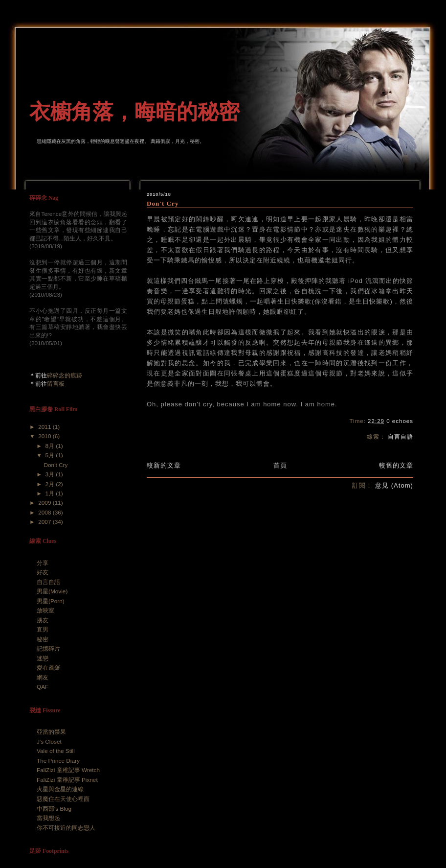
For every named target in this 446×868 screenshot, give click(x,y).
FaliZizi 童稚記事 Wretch (68, 770)
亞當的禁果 (51, 732)
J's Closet (49, 742)
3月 (50, 474)
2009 (45, 503)
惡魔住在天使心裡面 (63, 799)
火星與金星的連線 (60, 789)
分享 (43, 563)
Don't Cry (163, 203)
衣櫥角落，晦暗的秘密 (134, 112)
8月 (50, 446)
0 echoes (400, 421)
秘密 (43, 639)
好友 (43, 572)
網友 (43, 678)
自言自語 (401, 437)
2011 (45, 427)
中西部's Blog (54, 809)
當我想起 (48, 818)
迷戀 (43, 658)
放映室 (45, 610)
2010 (45, 436)
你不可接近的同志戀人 (66, 828)
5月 (50, 455)
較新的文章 (164, 465)
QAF (43, 687)
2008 (45, 513)
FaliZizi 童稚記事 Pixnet (67, 780)
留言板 (56, 384)
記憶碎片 (48, 649)
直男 (43, 630)
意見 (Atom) (394, 485)
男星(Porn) (51, 601)
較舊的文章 (396, 465)
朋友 (43, 620)
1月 (50, 493)
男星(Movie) (52, 591)
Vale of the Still (56, 751)
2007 (45, 522)
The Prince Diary (58, 761)
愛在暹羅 (48, 668)
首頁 (280, 465)
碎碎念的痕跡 (65, 375)
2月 (50, 484)
